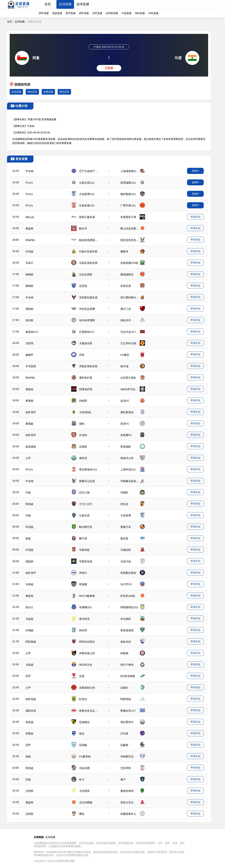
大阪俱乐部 (86, 343)
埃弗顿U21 (86, 607)
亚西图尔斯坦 (128, 573)
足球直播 (65, 4)
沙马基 (124, 733)
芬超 (28, 779)
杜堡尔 (83, 699)
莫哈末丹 (126, 320)
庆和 (82, 355)
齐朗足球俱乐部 (88, 366)
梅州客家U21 (128, 194)
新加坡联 (31, 447)
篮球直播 (83, 4)
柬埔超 (29, 401)
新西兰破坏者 (87, 217)
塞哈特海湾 (127, 791)
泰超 (28, 538)
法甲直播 (97, 13)
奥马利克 (84, 619)
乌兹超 (29, 619)
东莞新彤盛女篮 (88, 297)
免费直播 (48, 92)
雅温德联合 (127, 274)
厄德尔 (124, 688)
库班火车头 (127, 802)
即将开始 (195, 217)
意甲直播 (70, 13)
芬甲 (28, 676)
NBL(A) (30, 217)
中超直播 (126, 13)
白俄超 (29, 630)
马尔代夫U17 (128, 332)
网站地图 (69, 861)
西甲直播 (44, 13)
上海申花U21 (128, 469)
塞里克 (83, 458)
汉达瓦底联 (86, 274)
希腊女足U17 (128, 711)
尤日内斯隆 (86, 802)
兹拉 (82, 733)
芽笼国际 (126, 447)
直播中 (195, 171)
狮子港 (83, 538)
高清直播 (16, 92)
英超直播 (57, 13)
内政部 (83, 401)
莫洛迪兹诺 (127, 630)
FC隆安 (125, 355)
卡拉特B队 (85, 412)
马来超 (29, 584)
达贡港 (83, 286)
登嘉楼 (83, 584)
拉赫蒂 (124, 745)
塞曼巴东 (126, 527)
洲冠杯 (29, 309)
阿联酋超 (31, 642)
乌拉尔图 (84, 768)
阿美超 (29, 504)
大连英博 (126, 515)
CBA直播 (153, 13)
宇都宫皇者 (86, 561)
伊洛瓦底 (126, 286)
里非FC (125, 424)
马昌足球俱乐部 (88, 263)
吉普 (82, 676)
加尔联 (29, 320)
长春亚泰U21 (87, 205)
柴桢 (82, 424)
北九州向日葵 (128, 343)
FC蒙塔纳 (85, 756)
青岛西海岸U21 (88, 469)
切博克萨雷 (86, 389)
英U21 (29, 607)
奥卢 (123, 779)
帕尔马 (83, 228)
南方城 (124, 366)
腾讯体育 (64, 92)
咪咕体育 (32, 92)
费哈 (82, 814)
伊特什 (83, 573)
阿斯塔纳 (126, 699)
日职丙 (29, 343)
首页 (48, 4)
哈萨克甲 (31, 412)
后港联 (83, 447)
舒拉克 (124, 504)
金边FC (125, 401)
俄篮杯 (29, 228)
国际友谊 (31, 711)
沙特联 (29, 791)
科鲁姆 (124, 653)
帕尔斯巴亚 (86, 527)
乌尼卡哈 (126, 561)
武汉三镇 (84, 492)
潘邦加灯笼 (86, 378)
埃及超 (29, 722)
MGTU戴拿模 (87, 596)
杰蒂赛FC (126, 435)
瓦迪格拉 (84, 722)
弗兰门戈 (126, 309)
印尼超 (29, 251)
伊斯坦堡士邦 (87, 653)
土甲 (28, 458)
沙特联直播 (112, 13)
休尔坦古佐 (86, 665)
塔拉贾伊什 (127, 722)
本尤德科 (126, 619)
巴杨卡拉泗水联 (88, 251)
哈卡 (82, 779)
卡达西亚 (84, 791)
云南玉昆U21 (87, 183)
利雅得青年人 (128, 814)
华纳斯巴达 (127, 756)
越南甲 (29, 355)
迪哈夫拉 (126, 642)
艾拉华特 (126, 768)
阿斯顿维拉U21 (129, 607)
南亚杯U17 (32, 332)
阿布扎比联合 (87, 642)
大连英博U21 (87, 194)
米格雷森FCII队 (129, 263)
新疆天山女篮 (87, 481)
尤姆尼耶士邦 (87, 688)
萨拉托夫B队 (128, 596)
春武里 (124, 538)
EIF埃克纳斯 (128, 676)
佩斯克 (124, 251)
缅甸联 (29, 274)
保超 (28, 756)
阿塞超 (29, 733)
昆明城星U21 (128, 183)
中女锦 (29, 171)
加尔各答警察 (87, 320)
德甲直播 (84, 13)
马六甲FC (126, 584)
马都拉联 (126, 550)
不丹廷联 (31, 366)
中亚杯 (31, 126)
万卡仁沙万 (86, 504)
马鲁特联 (84, 550)
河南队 (124, 492)
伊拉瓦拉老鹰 (87, 309)
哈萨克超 (31, 699)
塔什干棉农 (127, 665)
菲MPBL (30, 240)
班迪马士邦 (127, 458)
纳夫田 (83, 630)
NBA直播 (140, 13)
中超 (28, 492)
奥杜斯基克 (127, 412)
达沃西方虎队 (128, 378)
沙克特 (83, 435)
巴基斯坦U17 (87, 332)
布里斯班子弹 (128, 217)
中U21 (29, 183)
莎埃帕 (83, 745)
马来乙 (29, 263)
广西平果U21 (128, 205)
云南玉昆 (84, 515)
